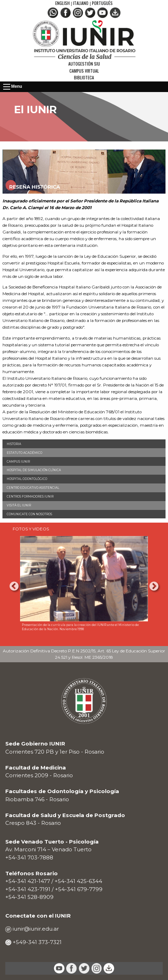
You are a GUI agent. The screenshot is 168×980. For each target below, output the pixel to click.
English (63, 3)
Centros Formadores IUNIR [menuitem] (30, 497)
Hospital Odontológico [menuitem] (27, 479)
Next (154, 586)
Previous (14, 586)
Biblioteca (84, 77)
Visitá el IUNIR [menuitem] (19, 505)
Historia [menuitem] (14, 444)
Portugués (102, 3)
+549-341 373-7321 (36, 942)
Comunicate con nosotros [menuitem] (29, 514)
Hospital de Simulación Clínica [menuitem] (34, 470)
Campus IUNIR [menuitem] (18, 462)
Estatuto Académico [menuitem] (24, 453)
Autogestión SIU (84, 64)
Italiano (81, 3)
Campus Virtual (84, 71)
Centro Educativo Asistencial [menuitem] (33, 488)
